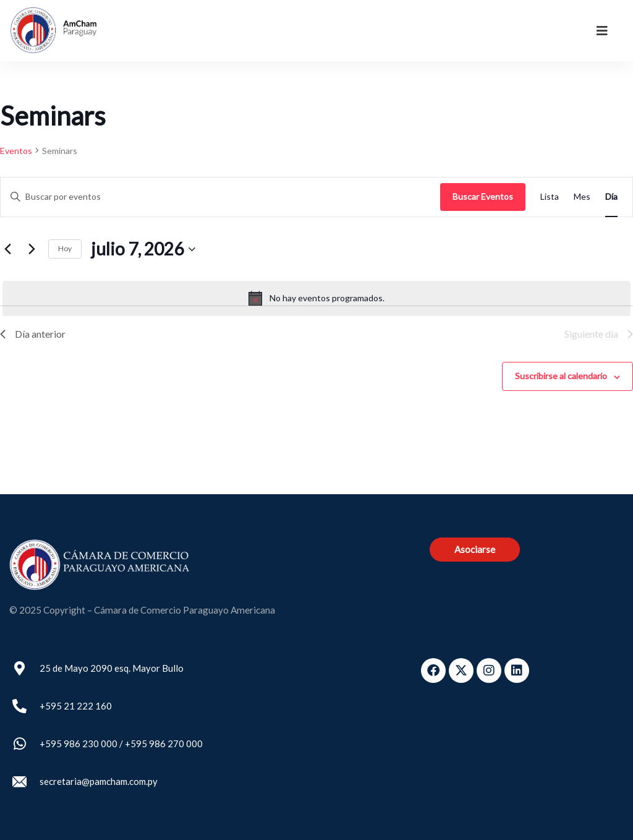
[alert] (316, 298)
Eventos (16, 151)
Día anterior (33, 334)
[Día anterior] (7, 249)
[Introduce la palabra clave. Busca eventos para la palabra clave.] (220, 197)
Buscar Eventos (483, 196)
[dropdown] (602, 30)
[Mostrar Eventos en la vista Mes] (582, 197)
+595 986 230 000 (79, 744)
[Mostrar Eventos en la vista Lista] (550, 197)
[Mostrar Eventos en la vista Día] (611, 197)
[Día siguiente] (32, 249)
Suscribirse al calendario (561, 376)
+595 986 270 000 (164, 744)
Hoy (65, 248)
